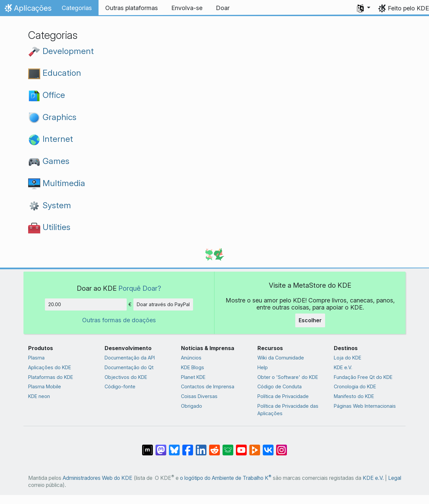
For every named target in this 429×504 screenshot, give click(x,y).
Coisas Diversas (199, 396)
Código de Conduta (280, 386)
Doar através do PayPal (163, 304)
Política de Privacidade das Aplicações (288, 410)
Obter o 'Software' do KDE (288, 377)
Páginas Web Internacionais (365, 406)
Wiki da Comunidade (281, 358)
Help (263, 367)
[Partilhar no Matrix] (147, 447)
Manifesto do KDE (354, 396)
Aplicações (27, 10)
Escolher (310, 320)
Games (49, 161)
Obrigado (192, 406)
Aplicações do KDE (50, 367)
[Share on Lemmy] (228, 447)
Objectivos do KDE (126, 377)
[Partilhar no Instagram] (282, 447)
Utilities (49, 227)
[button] (364, 8)
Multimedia (57, 183)
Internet (51, 139)
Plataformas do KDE (51, 377)
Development (61, 51)
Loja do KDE (348, 358)
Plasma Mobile (45, 386)
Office (47, 95)
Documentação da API (130, 358)
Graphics (52, 117)
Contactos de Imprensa (208, 386)
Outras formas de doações (119, 320)
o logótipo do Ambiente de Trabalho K (226, 478)
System (50, 205)
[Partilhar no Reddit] (214, 447)
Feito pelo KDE (408, 8)
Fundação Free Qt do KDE (363, 377)
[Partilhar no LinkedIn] (201, 447)
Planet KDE (193, 377)
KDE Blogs (193, 367)
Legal (395, 478)
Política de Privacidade (283, 396)
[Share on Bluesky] (174, 447)
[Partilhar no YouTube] (241, 447)
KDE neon (39, 396)
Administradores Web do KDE (98, 478)
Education (55, 73)
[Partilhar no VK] (268, 447)
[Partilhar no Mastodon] (161, 447)
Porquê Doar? (140, 288)
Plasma (36, 358)
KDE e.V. (343, 367)
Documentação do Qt (129, 367)
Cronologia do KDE (355, 386)
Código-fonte (120, 386)
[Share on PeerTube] (255, 447)
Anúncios (191, 358)
